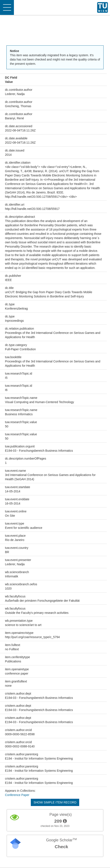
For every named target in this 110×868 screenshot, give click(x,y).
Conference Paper (17, 795)
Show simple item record (55, 802)
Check (61, 847)
